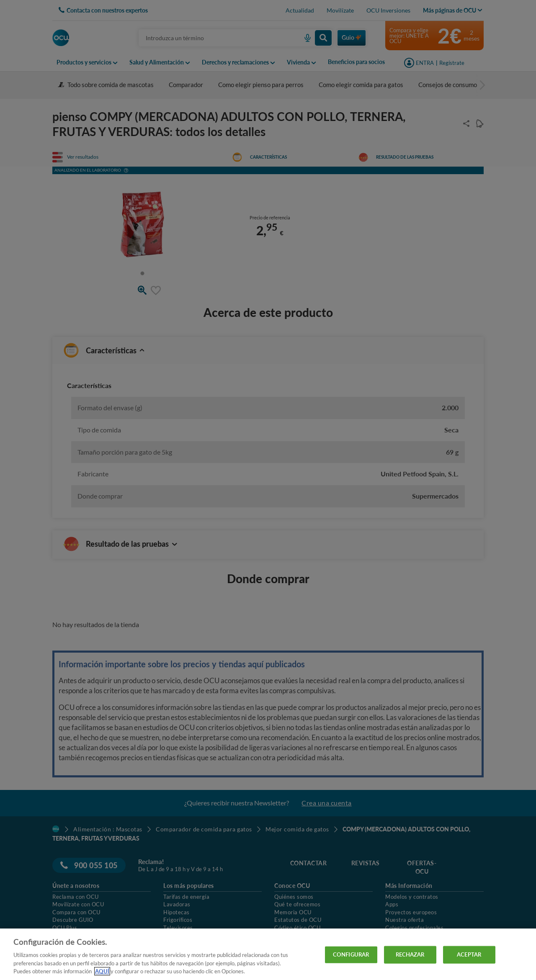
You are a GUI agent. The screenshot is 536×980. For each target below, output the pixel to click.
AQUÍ (102, 971)
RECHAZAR (410, 954)
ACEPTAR (469, 954)
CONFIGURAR (351, 954)
